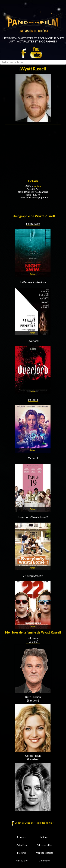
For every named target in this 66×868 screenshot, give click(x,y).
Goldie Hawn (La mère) (33, 757)
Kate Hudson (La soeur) (33, 699)
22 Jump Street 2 (33, 576)
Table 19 (33, 458)
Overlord (33, 341)
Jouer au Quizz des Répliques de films (34, 823)
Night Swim (33, 224)
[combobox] (33, 62)
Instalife (33, 400)
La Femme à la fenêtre (33, 282)
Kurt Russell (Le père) (33, 640)
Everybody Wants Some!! (33, 517)
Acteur (38, 186)
